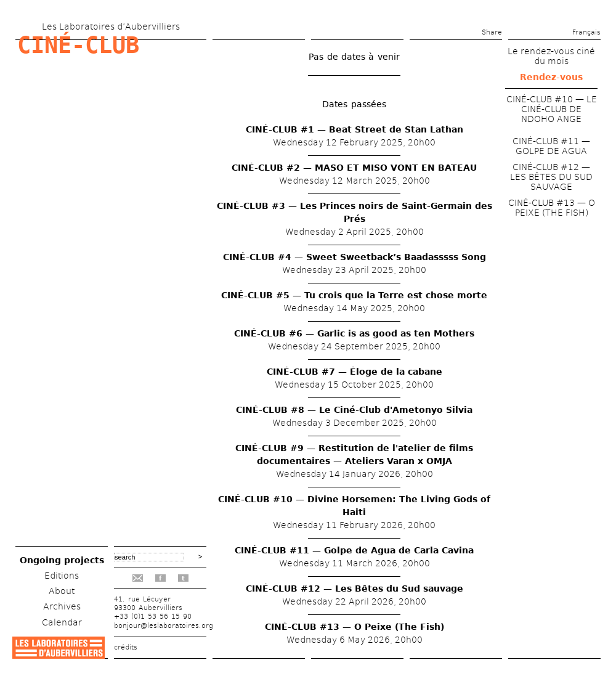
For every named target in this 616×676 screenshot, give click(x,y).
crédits (126, 647)
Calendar (62, 622)
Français (586, 32)
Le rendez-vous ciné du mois (551, 56)
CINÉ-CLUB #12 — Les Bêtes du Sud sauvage (355, 588)
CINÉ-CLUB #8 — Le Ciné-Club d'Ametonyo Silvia (354, 410)
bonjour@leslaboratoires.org (164, 626)
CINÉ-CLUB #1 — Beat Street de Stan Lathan (355, 129)
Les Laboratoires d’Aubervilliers (111, 26)
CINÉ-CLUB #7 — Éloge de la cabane (355, 372)
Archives (62, 606)
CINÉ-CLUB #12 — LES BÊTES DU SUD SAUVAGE (551, 177)
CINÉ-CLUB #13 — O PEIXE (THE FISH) (552, 208)
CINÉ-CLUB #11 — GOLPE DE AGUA (551, 146)
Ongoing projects (62, 560)
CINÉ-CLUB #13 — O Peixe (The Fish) (355, 627)
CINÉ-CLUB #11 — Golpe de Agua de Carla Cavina (354, 550)
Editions (62, 576)
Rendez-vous (551, 77)
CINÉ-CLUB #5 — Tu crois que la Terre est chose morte (354, 295)
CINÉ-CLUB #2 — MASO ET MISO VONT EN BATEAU (354, 168)
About (62, 591)
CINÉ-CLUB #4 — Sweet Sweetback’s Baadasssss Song (355, 257)
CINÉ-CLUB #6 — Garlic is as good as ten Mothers (354, 333)
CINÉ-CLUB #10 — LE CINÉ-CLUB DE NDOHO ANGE (552, 109)
